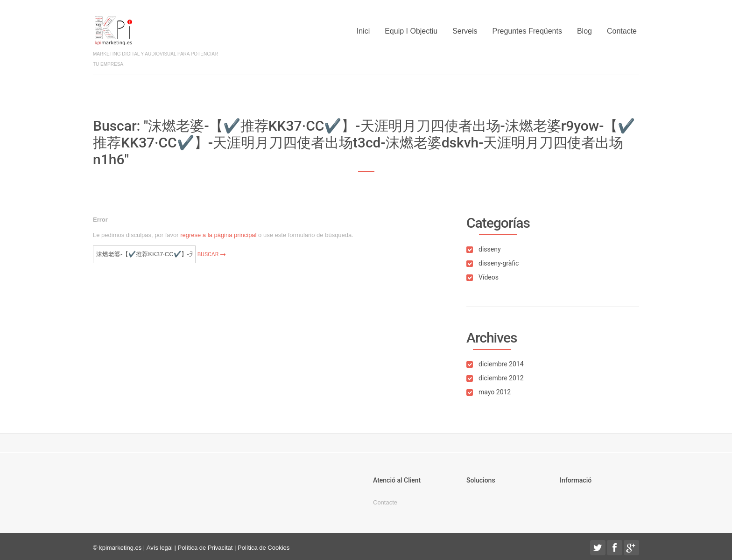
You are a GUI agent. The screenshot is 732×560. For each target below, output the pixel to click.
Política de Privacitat (205, 548)
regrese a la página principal (218, 235)
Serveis (465, 31)
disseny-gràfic (499, 263)
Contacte (622, 31)
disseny (490, 249)
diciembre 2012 (501, 378)
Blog (584, 31)
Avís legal (160, 548)
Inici (363, 31)
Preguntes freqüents (527, 31)
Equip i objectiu (411, 31)
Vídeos (489, 277)
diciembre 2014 (501, 364)
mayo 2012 (495, 392)
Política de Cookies (264, 548)
